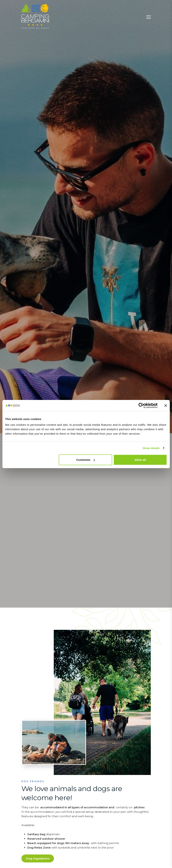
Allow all (140, 460)
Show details (151, 448)
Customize (86, 460)
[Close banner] (166, 405)
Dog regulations (38, 858)
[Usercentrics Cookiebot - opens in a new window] (141, 405)
